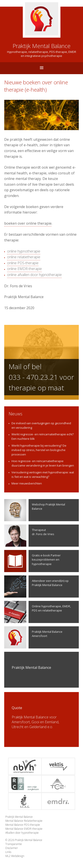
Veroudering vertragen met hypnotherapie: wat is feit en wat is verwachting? (43, 475)
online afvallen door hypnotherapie (34, 275)
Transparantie (14, 844)
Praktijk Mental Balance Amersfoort (33, 637)
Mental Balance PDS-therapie (23, 825)
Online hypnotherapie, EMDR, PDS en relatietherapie (38, 612)
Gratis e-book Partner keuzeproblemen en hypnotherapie (32, 561)
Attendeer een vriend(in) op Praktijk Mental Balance (36, 586)
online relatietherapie (24, 257)
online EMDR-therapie (24, 269)
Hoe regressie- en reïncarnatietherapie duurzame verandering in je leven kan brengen (43, 463)
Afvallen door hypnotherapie (22, 833)
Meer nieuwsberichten (27, 483)
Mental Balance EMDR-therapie (24, 829)
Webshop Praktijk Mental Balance (35, 510)
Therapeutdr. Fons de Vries (29, 536)
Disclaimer (12, 848)
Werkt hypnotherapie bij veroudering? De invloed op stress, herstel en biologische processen (39, 450)
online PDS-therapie (23, 263)
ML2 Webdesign (15, 856)
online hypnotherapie (24, 251)
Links (8, 852)
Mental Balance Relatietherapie (24, 821)
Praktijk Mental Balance (19, 817)
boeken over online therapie (28, 223)
